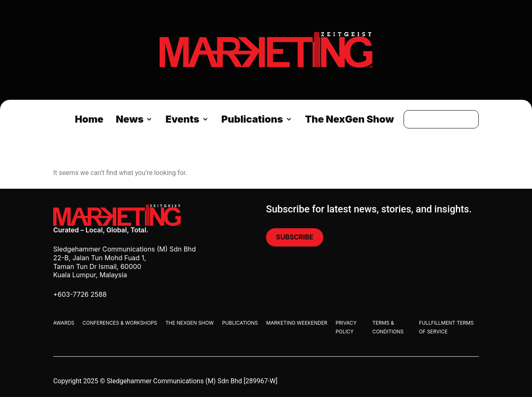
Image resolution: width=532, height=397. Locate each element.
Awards (64, 323)
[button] (134, 119)
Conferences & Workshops (120, 323)
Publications (240, 323)
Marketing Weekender (297, 323)
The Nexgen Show (190, 323)
